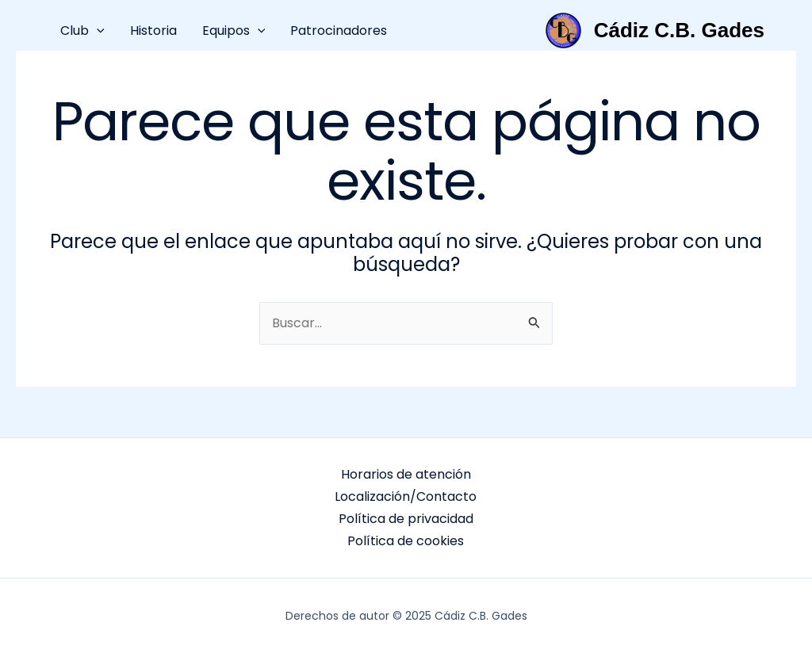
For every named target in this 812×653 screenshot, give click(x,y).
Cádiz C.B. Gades (679, 30)
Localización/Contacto (406, 496)
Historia (153, 31)
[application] (97, 31)
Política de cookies (406, 541)
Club (82, 31)
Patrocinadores (339, 31)
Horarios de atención (406, 474)
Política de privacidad (406, 519)
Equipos (234, 31)
